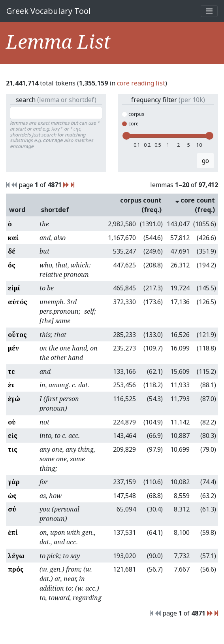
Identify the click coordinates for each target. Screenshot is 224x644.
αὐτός (18, 302)
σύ (12, 509)
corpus (133, 114)
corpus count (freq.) (141, 205)
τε (11, 371)
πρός (16, 569)
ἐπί (13, 532)
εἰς (13, 436)
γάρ (14, 482)
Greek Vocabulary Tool (49, 11)
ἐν (11, 385)
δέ (12, 251)
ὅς (12, 265)
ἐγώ (14, 399)
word (17, 210)
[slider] (126, 136)
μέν (13, 348)
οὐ (12, 422)
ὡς (12, 496)
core (130, 124)
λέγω (16, 556)
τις (13, 449)
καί (13, 238)
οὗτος (17, 335)
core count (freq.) (195, 205)
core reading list (141, 83)
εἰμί (14, 288)
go (205, 161)
